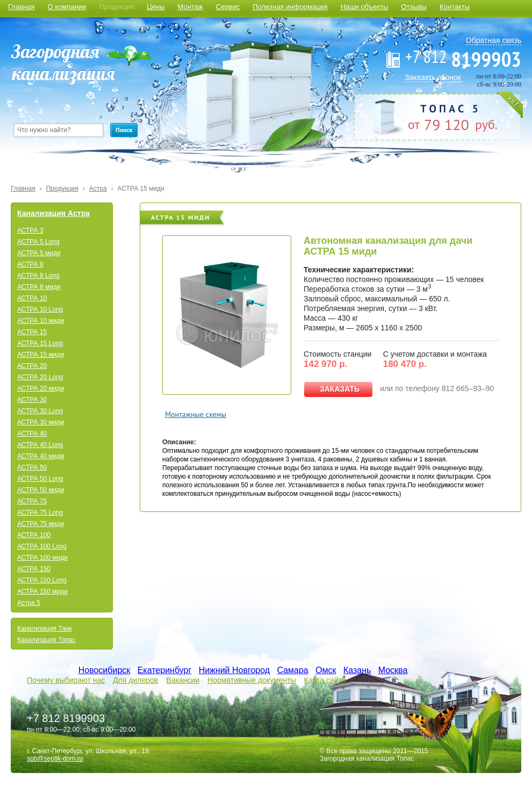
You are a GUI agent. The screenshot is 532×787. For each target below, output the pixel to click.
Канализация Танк (45, 629)
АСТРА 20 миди (41, 388)
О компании (67, 7)
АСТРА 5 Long (38, 242)
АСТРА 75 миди (41, 524)
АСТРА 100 (34, 535)
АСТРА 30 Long (40, 411)
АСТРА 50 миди (41, 490)
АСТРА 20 (32, 366)
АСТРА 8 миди (39, 287)
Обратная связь (494, 40)
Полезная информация (290, 7)
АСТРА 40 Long (40, 445)
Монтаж (190, 7)
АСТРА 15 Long (40, 343)
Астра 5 (29, 603)
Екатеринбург (165, 670)
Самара (292, 670)
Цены (156, 7)
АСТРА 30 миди (41, 422)
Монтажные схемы (196, 414)
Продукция (116, 7)
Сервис (228, 7)
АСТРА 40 (32, 434)
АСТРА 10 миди (41, 321)
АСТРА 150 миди (42, 591)
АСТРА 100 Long (42, 546)
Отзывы (414, 7)
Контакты (455, 7)
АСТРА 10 (32, 298)
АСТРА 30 (32, 400)
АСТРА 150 (34, 569)
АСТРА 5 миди (39, 253)
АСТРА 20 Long (40, 377)
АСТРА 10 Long (40, 309)
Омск (326, 670)
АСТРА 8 (30, 264)
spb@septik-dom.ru (55, 759)
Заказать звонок (433, 77)
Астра (98, 189)
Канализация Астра (53, 213)
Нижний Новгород (234, 670)
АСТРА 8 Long (38, 276)
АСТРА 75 (32, 501)
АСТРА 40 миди (41, 456)
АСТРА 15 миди (141, 189)
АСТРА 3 (30, 230)
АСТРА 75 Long (40, 512)
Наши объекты (365, 7)
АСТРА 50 (32, 467)
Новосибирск (105, 670)
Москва (393, 670)
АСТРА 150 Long (42, 580)
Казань (357, 670)
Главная (21, 7)
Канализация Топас (46, 640)
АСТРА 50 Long (40, 479)
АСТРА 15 (32, 332)
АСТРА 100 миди (42, 558)
